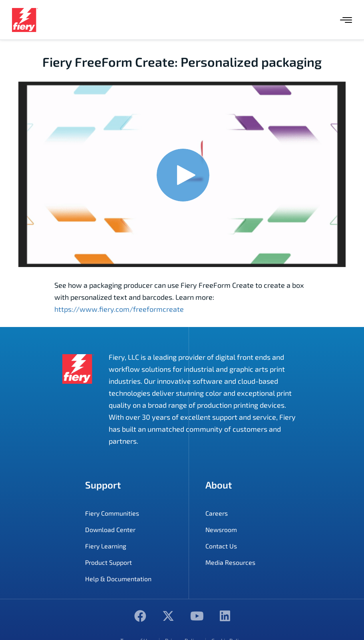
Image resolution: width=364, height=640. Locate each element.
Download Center (110, 529)
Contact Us (221, 546)
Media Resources (230, 562)
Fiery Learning (106, 546)
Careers (217, 513)
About (219, 485)
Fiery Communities (112, 513)
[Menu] (346, 20)
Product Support (108, 562)
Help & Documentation (118, 579)
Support (103, 485)
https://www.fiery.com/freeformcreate (119, 309)
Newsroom (221, 529)
